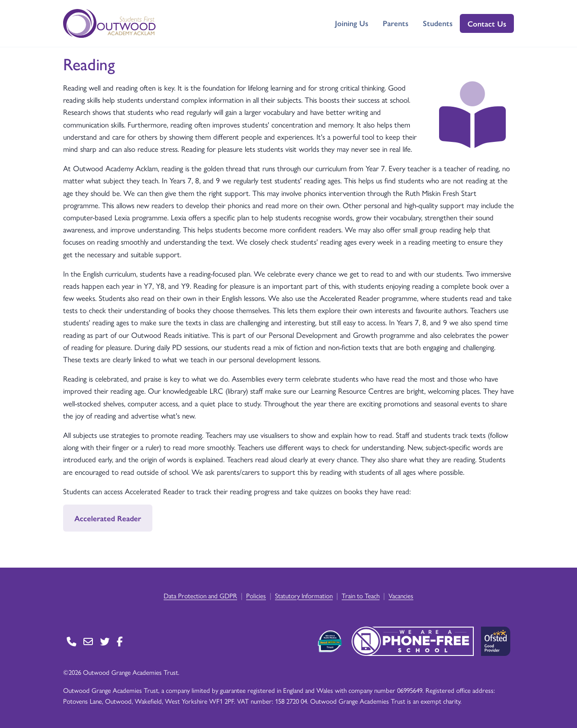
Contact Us (487, 23)
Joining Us (352, 23)
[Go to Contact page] (71, 641)
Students (438, 23)
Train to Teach (361, 595)
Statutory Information (304, 595)
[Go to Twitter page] (105, 641)
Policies (256, 595)
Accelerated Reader (108, 518)
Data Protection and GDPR (200, 595)
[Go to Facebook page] (120, 641)
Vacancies (401, 595)
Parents (396, 23)
